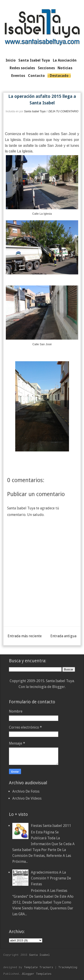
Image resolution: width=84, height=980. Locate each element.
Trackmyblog (68, 967)
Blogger (59, 687)
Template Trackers (39, 967)
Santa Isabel (39, 955)
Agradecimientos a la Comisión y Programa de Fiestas (51, 878)
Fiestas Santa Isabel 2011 (51, 826)
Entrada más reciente (25, 636)
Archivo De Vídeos (27, 798)
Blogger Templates (37, 974)
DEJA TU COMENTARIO (63, 111)
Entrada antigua (63, 636)
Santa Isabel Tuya (35, 111)
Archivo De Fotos (26, 791)
